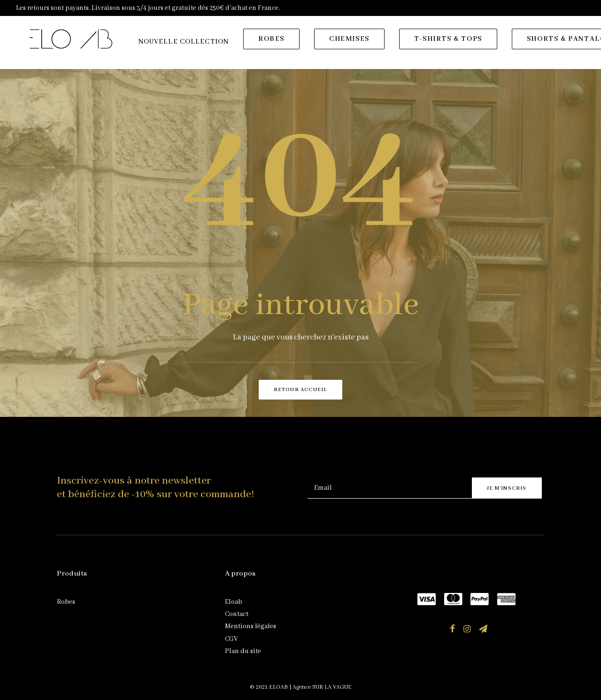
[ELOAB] (72, 43)
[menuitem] (186, 46)
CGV (231, 639)
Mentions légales (250, 626)
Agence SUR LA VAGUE (322, 687)
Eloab (234, 602)
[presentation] (378, 454)
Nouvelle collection (186, 46)
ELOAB (278, 687)
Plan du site (243, 651)
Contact (237, 614)
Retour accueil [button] (301, 390)
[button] (452, 631)
